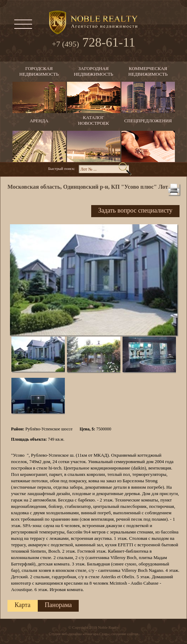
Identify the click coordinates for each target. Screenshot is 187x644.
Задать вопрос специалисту (135, 210)
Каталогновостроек (93, 120)
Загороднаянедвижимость (93, 71)
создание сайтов (125, 634)
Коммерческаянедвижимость (148, 71)
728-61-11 (93, 43)
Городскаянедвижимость (39, 71)
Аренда (39, 121)
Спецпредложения (148, 121)
